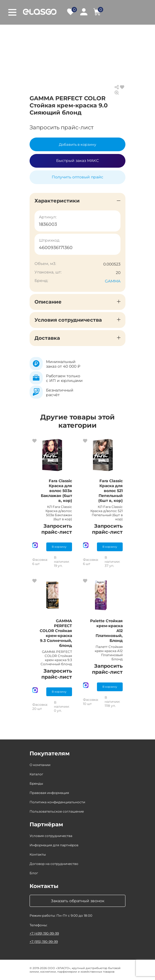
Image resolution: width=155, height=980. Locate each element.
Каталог (62, 33)
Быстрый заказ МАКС (77, 161)
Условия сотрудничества (51, 836)
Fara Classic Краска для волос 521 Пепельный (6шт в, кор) (110, 491)
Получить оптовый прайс (77, 177)
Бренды (36, 783)
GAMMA (113, 281)
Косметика (90, 33)
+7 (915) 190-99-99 (44, 942)
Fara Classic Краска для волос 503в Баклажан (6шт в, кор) (56, 491)
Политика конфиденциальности (57, 802)
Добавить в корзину (77, 144)
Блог (34, 873)
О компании (40, 765)
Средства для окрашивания (87, 38)
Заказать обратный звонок (78, 901)
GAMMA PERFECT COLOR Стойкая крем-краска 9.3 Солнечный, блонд (56, 633)
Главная (37, 33)
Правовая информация (49, 793)
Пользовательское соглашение (57, 811)
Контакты (38, 854)
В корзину (59, 547)
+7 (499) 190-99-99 (44, 933)
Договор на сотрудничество (54, 864)
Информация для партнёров (54, 845)
